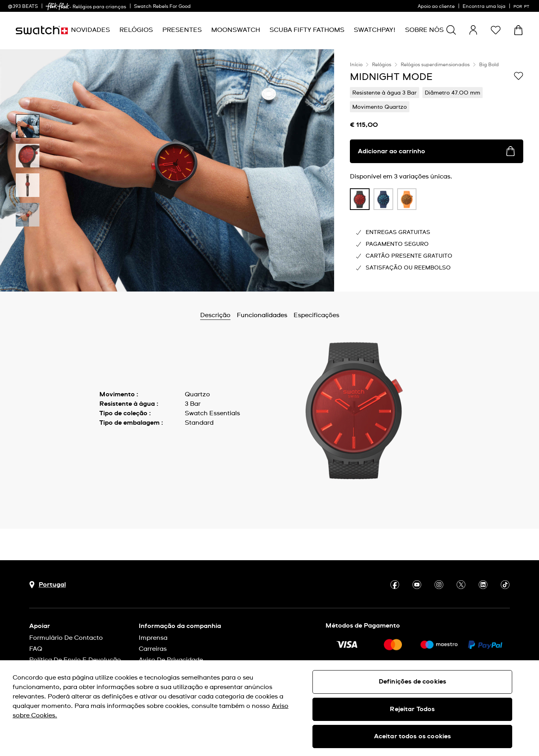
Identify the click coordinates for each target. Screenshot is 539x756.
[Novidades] (90, 30)
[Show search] (451, 30)
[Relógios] (136, 30)
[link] (58, 7)
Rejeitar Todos (412, 709)
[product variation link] (360, 199)
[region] (437, 170)
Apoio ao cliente (436, 7)
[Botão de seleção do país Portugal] (47, 585)
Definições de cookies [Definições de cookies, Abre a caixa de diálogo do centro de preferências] (412, 682)
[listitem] (360, 201)
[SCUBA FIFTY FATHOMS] (307, 30)
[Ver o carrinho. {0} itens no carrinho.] (518, 30)
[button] (496, 30)
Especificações (316, 315)
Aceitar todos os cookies (413, 736)
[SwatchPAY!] (375, 30)
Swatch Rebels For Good (162, 7)
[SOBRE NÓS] (424, 30)
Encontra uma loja (484, 7)
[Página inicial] (42, 30)
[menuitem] (90, 30)
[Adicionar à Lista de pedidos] (519, 76)
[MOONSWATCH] (236, 30)
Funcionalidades (262, 315)
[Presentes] (182, 30)
